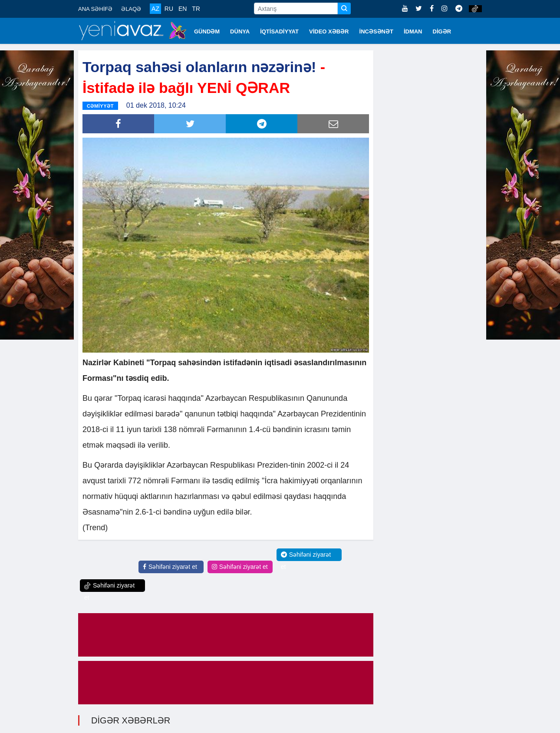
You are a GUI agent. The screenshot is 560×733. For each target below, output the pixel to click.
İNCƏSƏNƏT (376, 31)
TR (196, 9)
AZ (155, 9)
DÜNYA (240, 31)
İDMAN (413, 31)
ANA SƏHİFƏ (95, 9)
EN (183, 9)
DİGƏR (442, 31)
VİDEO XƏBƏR (329, 31)
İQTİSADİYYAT (279, 31)
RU (169, 9)
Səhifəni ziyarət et (170, 565)
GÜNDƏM (207, 31)
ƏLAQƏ (131, 9)
